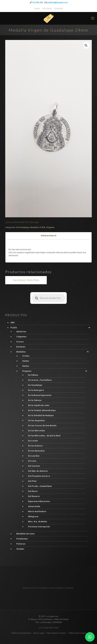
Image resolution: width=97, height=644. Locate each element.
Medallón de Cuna (25, 534)
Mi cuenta (47, 8)
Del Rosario (34, 496)
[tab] (48, 236)
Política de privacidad (21, 633)
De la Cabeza (35, 400)
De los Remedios (36, 451)
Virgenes (50, 227)
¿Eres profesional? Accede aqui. (22, 222)
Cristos (26, 356)
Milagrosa (33, 516)
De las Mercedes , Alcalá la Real (44, 436)
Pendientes (22, 539)
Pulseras (21, 544)
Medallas (34, 227)
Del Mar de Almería (38, 471)
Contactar (58, 8)
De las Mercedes (37, 431)
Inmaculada (34, 506)
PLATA (42, 227)
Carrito (37, 8)
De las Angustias (36, 420)
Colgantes (21, 337)
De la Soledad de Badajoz (41, 415)
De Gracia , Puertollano (40, 380)
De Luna (32, 461)
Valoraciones (48, 236)
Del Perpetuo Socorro (39, 476)
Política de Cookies (77, 633)
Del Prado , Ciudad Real (40, 486)
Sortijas (20, 549)
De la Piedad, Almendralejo (42, 410)
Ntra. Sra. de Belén (38, 522)
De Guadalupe (23, 227)
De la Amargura (36, 390)
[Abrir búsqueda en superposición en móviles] (48, 298)
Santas (26, 361)
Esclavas (21, 347)
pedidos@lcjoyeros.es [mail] (57, 2)
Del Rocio (33, 491)
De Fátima (33, 375)
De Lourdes (34, 456)
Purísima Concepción (39, 527)
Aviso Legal (39, 633)
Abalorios (21, 332)
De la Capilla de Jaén (39, 405)
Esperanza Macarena (39, 501)
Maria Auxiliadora (37, 511)
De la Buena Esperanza (40, 395)
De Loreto (33, 441)
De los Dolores (35, 446)
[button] (86, 45)
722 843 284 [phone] (37, 2)
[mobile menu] (93, 18)
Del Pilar (32, 481)
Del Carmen (34, 466)
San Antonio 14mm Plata (26, 280)
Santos (26, 366)
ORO (13, 323)
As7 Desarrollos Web (49, 628)
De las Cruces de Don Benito (42, 426)
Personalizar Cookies (56, 633)
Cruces (20, 342)
